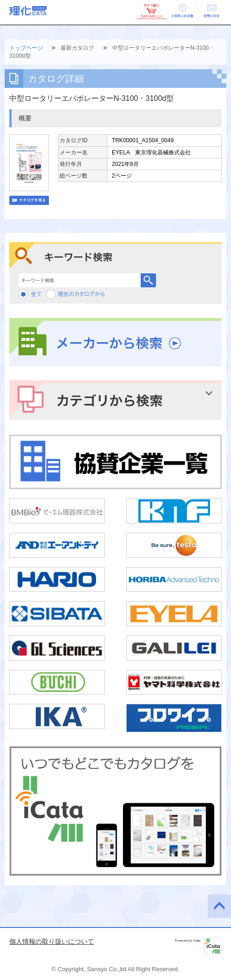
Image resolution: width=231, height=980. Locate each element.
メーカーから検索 (115, 342)
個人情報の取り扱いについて (52, 941)
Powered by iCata (198, 946)
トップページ (26, 48)
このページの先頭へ (219, 906)
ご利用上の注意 (182, 11)
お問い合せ (211, 11)
